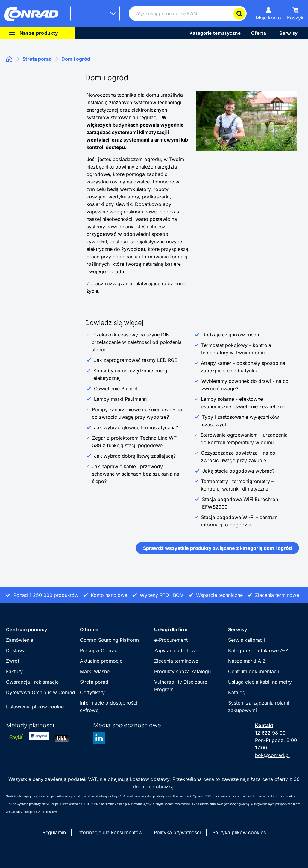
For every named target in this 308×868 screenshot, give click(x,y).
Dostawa (16, 650)
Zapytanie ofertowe (176, 650)
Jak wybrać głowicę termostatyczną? (136, 427)
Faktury (14, 671)
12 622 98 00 (270, 733)
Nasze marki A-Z (247, 661)
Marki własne (95, 671)
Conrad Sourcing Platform (109, 640)
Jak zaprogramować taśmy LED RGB (136, 360)
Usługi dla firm (171, 629)
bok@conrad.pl (272, 755)
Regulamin (54, 832)
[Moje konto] (268, 13)
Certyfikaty (92, 692)
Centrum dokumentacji (254, 671)
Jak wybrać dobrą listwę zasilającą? (135, 456)
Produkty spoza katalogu (182, 671)
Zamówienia (20, 640)
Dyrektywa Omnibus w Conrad (41, 692)
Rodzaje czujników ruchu (231, 335)
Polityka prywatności (177, 832)
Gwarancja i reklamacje (32, 682)
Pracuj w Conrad (99, 650)
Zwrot (13, 661)
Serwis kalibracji (246, 640)
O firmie (89, 629)
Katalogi (237, 692)
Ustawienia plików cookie (35, 707)
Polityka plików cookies (239, 832)
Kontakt (264, 725)
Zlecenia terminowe (176, 661)
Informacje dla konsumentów (110, 832)
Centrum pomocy (27, 629)
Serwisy (238, 629)
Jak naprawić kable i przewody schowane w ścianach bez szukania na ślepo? (136, 474)
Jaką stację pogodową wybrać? (238, 471)
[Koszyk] (295, 13)
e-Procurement (171, 640)
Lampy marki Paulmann (120, 399)
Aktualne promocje (101, 661)
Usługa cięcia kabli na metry (260, 682)
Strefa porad (94, 682)
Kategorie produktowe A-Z (258, 650)
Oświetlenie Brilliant (116, 389)
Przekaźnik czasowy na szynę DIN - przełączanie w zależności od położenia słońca (136, 342)
